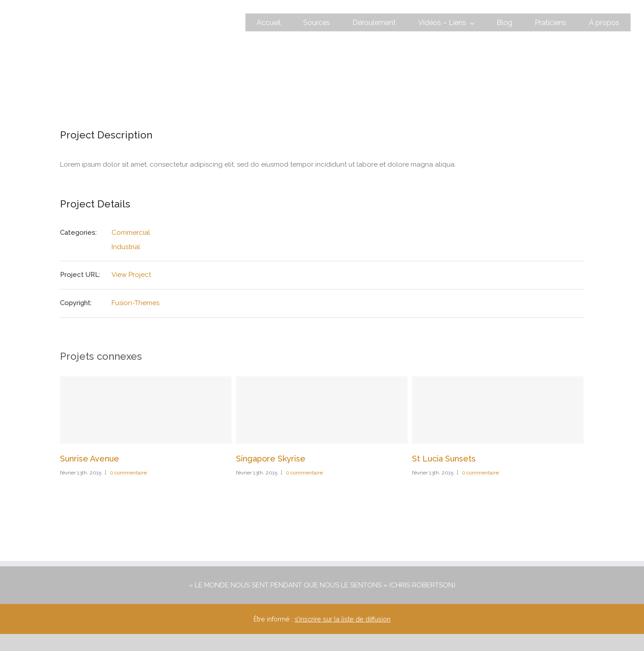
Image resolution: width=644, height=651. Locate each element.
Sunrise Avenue (90, 459)
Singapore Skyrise (271, 459)
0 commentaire (128, 473)
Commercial (131, 233)
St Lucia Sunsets (444, 459)
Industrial (126, 247)
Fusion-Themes (135, 303)
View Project (131, 275)
